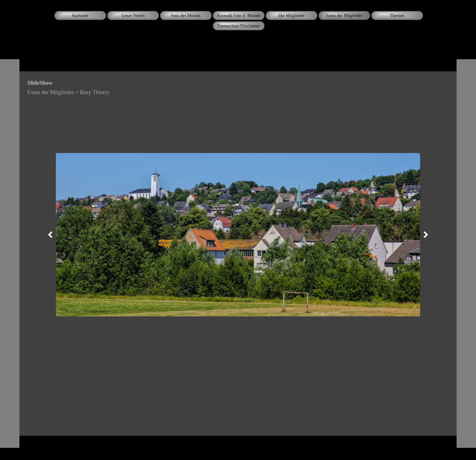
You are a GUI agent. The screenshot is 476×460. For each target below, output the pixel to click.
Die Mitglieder (292, 15)
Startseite (80, 15)
